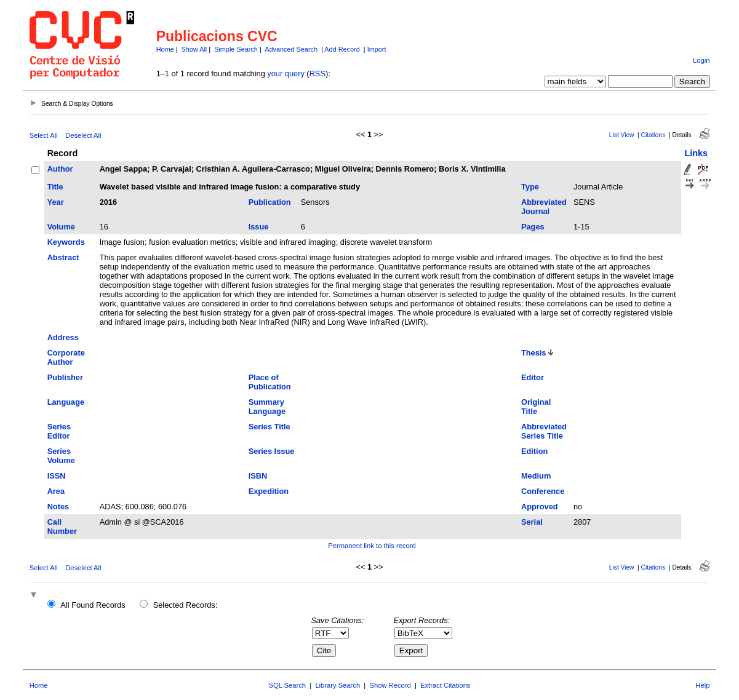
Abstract (63, 257)
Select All (44, 135)
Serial (532, 522)
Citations (653, 135)
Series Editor (59, 431)
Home (165, 49)
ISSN (57, 476)
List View (622, 135)
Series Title (270, 427)
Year (56, 202)
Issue (259, 227)
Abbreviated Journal (544, 207)
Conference (543, 491)
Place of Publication (270, 382)
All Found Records (93, 605)
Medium (536, 476)
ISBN (258, 476)
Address (63, 337)
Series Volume (61, 456)
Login (701, 60)
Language (66, 402)
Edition (534, 451)
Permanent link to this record (372, 546)
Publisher (65, 377)
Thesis (534, 353)
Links (696, 153)
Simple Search (236, 49)
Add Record (342, 49)
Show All (194, 49)
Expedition (269, 491)
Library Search (338, 685)
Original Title (536, 407)
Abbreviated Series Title (544, 431)
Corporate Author (66, 357)
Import (377, 49)
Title (55, 187)
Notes (58, 507)
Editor (533, 377)
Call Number (62, 527)
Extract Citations (445, 685)
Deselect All (83, 135)
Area (56, 491)
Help (702, 685)
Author (60, 169)
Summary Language (267, 407)
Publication (270, 202)
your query (286, 74)
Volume (61, 227)
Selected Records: (186, 605)
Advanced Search (291, 49)
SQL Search (288, 685)
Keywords (66, 242)
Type (530, 187)
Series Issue (272, 451)
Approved (540, 507)
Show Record (390, 685)
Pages (533, 227)
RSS (318, 74)
